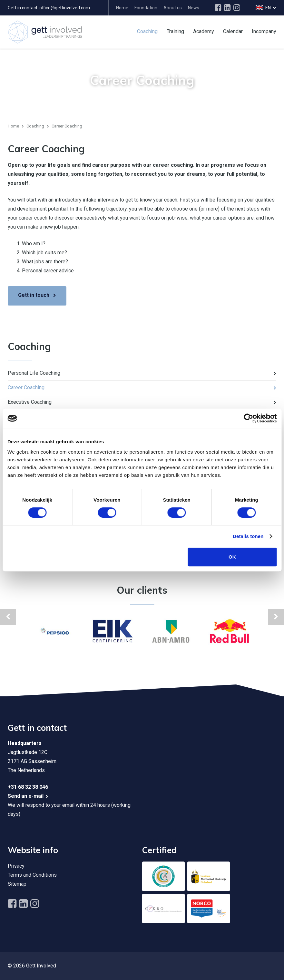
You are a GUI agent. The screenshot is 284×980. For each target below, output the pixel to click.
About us (173, 8)
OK (232, 557)
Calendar (233, 31)
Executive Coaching (30, 402)
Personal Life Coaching (34, 373)
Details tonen (248, 536)
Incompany (264, 31)
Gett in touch (34, 295)
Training (175, 31)
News (194, 8)
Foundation (146, 8)
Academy (204, 31)
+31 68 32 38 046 (28, 787)
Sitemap (17, 884)
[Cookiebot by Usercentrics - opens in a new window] (248, 418)
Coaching (147, 31)
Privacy (16, 866)
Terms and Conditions (32, 875)
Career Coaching (26, 387)
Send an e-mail (26, 796)
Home (122, 8)
